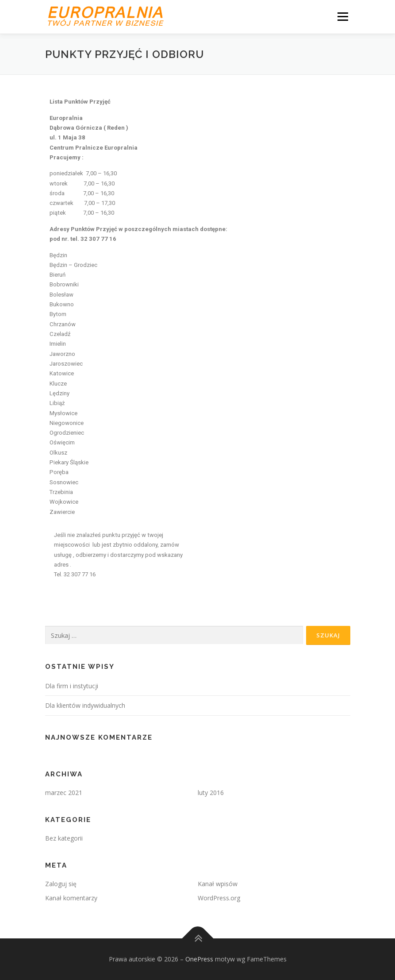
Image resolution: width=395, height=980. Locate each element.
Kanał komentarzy (71, 898)
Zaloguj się (61, 884)
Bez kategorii (64, 838)
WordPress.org (219, 898)
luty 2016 (211, 793)
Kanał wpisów (218, 884)
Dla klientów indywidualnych (85, 705)
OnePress (199, 959)
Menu (343, 16)
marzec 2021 (64, 793)
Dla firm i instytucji (72, 686)
